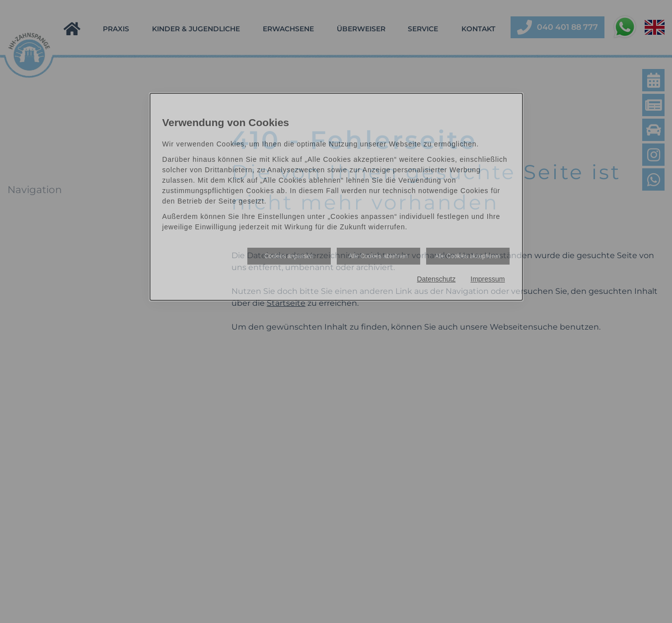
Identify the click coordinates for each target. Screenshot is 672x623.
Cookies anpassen (289, 256)
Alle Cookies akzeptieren (467, 256)
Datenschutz (436, 279)
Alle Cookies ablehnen (378, 256)
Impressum (487, 279)
